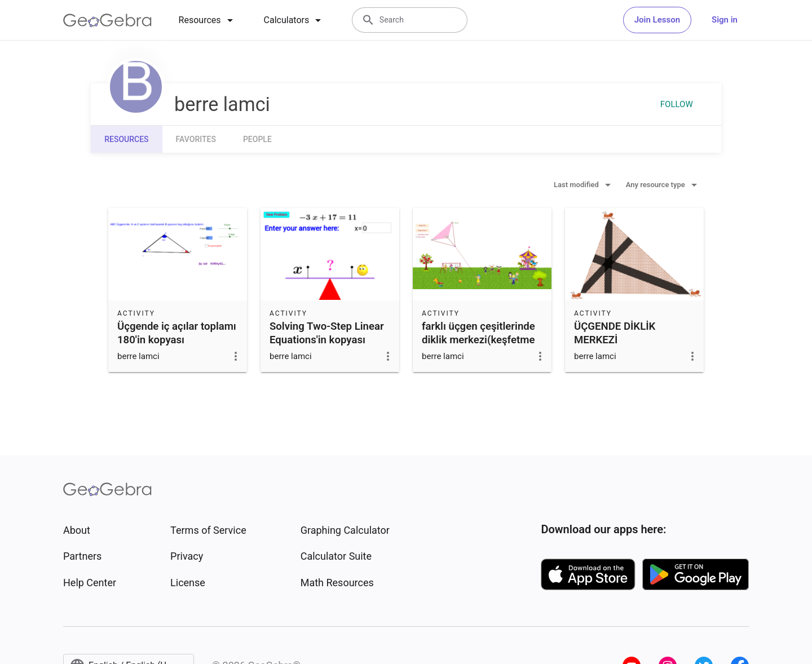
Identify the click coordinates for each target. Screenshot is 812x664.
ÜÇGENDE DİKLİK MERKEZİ (615, 333)
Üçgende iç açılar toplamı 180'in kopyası (177, 333)
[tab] (208, 20)
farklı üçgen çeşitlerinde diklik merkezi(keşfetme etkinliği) (478, 340)
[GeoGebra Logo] (107, 20)
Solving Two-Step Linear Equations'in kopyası (327, 333)
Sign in (725, 20)
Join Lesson (657, 20)
